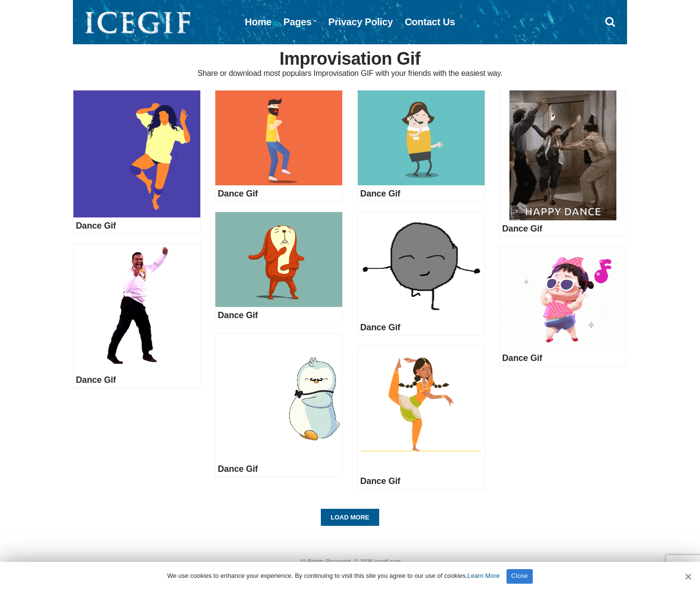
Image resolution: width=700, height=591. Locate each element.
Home (258, 22)
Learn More (484, 576)
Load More (350, 517)
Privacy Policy (360, 22)
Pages (297, 22)
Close (520, 576)
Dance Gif (96, 226)
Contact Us (430, 22)
